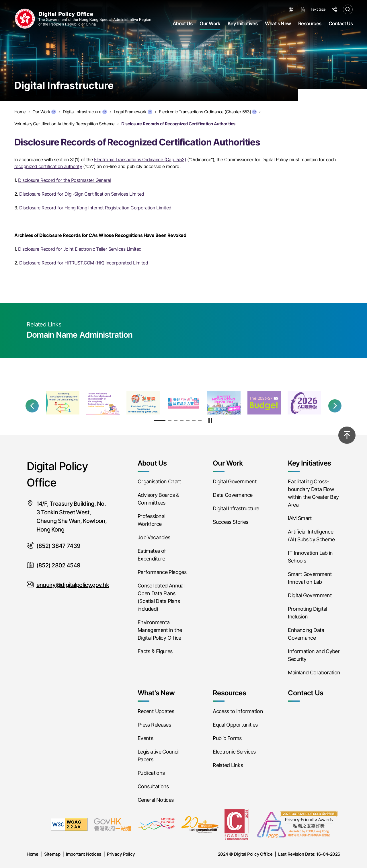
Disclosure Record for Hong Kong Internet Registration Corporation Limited (95, 208)
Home (32, 854)
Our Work (210, 24)
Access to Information (238, 711)
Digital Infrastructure (85, 112)
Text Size (318, 9)
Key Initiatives (243, 24)
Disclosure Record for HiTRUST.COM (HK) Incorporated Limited (84, 263)
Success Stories (231, 522)
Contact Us (341, 24)
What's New (278, 24)
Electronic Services (234, 752)
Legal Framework (133, 112)
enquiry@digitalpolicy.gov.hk (73, 585)
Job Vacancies (154, 537)
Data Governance (233, 495)
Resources (310, 24)
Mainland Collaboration (314, 673)
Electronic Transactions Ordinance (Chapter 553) (208, 112)
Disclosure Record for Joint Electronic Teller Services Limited (80, 249)
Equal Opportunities (235, 725)
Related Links (228, 765)
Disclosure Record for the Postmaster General (64, 180)
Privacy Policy (121, 854)
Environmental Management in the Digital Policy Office (160, 630)
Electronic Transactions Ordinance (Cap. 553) (140, 159)
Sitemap (52, 854)
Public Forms (227, 738)
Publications (151, 773)
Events (145, 738)
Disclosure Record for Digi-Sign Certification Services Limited (82, 194)
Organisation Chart (159, 481)
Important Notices (83, 854)
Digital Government (235, 481)
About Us (182, 24)
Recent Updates (156, 711)
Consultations (153, 786)
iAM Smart (300, 518)
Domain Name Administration (80, 335)
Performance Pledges (162, 572)
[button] (32, 406)
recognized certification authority (48, 166)
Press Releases (154, 725)
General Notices (156, 800)
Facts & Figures (155, 651)
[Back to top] (347, 435)
